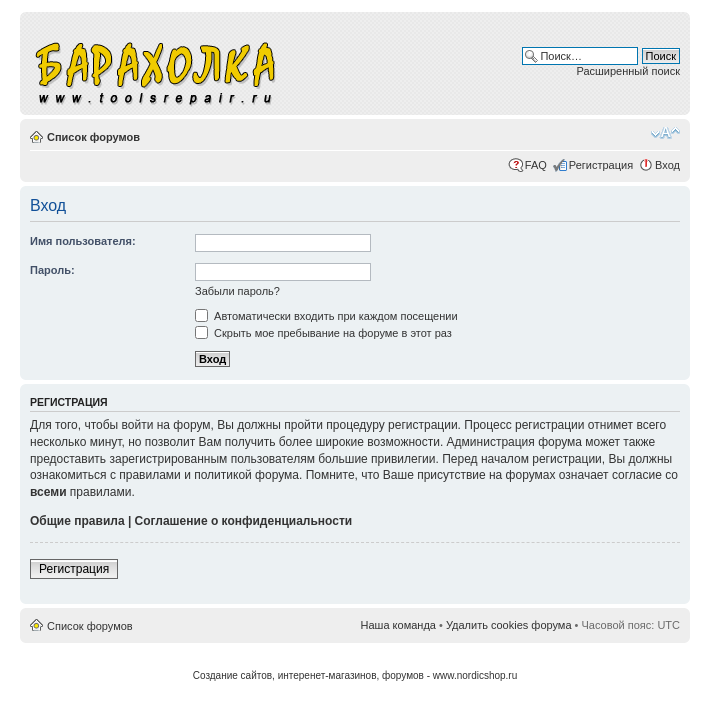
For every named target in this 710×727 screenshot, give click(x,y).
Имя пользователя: (83, 241)
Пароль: (52, 270)
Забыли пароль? (237, 291)
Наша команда (398, 625)
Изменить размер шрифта (665, 133)
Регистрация (601, 165)
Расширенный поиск (628, 71)
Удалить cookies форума (509, 625)
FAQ (536, 165)
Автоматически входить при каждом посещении (326, 316)
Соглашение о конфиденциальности (244, 521)
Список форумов (93, 137)
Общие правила (77, 521)
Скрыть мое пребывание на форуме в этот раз (323, 333)
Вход (667, 165)
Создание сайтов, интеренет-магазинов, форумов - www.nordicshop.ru (355, 675)
